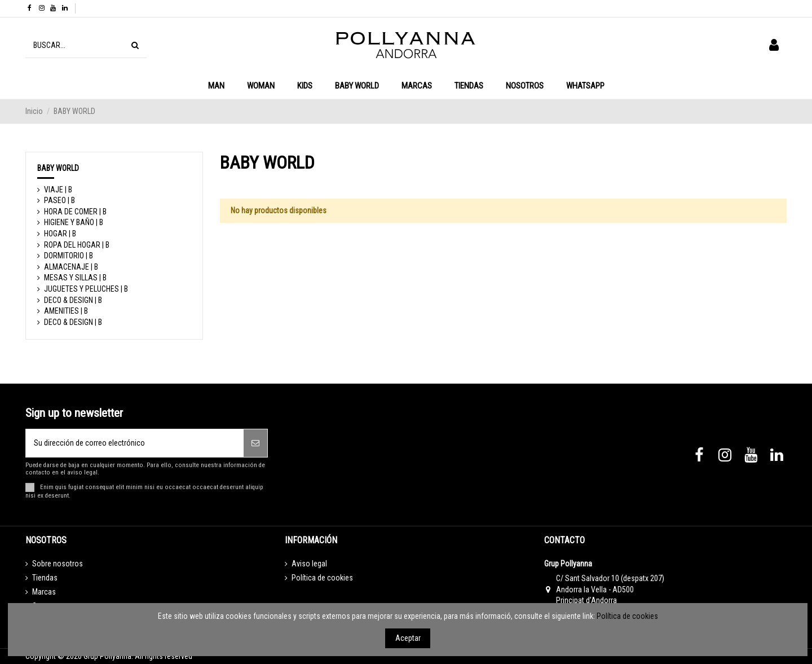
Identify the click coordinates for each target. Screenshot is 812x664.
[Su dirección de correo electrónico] (135, 443)
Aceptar (408, 638)
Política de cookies (322, 578)
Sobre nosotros (58, 564)
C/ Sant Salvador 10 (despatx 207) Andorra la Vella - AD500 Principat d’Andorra (610, 589)
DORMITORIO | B (69, 256)
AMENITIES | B (66, 311)
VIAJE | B (58, 190)
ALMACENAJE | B (71, 267)
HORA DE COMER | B (75, 212)
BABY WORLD (58, 168)
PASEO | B (59, 200)
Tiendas (45, 578)
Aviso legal (309, 564)
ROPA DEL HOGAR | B (77, 245)
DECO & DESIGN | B (73, 300)
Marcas (44, 592)
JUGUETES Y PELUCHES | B (86, 289)
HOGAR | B (60, 234)
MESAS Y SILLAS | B (75, 278)
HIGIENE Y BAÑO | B (74, 222)
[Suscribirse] (255, 443)
